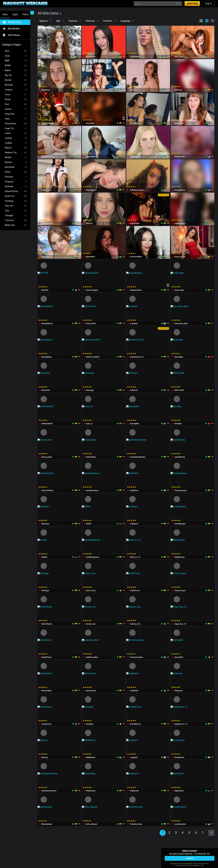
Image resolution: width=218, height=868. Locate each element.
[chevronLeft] (32, 13)
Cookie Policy (197, 864)
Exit (202, 866)
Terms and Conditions (192, 866)
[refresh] (60, 13)
